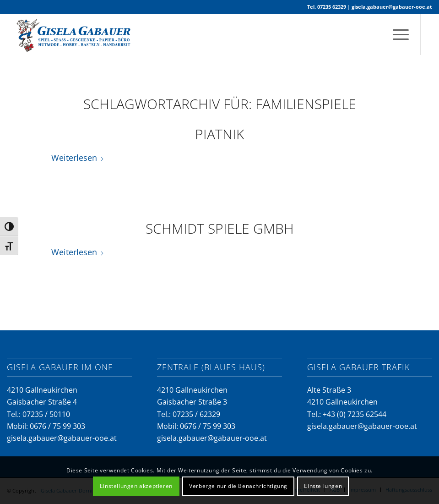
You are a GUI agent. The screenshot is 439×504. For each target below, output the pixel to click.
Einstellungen (323, 486)
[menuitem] (396, 34)
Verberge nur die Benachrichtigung (238, 486)
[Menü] (396, 34)
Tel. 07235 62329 (327, 7)
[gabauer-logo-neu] (76, 34)
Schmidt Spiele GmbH (220, 228)
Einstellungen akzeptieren (136, 486)
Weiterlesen (78, 157)
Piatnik (219, 134)
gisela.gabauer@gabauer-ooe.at (392, 7)
